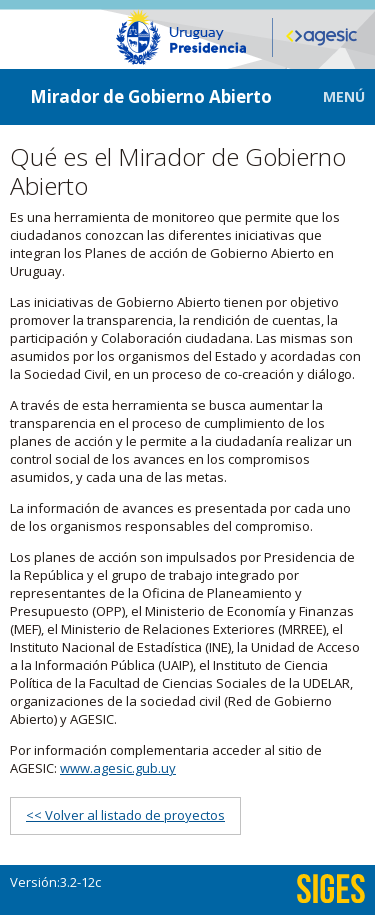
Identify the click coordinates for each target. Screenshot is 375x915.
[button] (329, 96)
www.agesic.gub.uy (118, 768)
